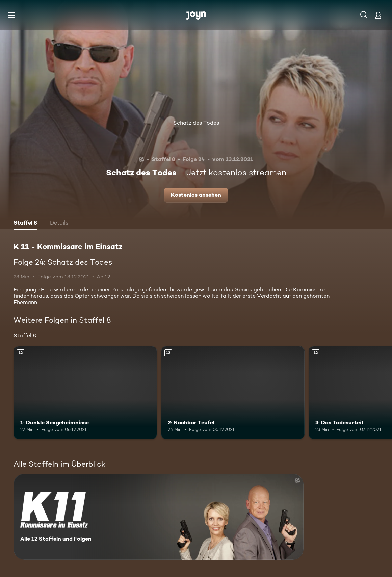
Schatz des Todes (196, 123)
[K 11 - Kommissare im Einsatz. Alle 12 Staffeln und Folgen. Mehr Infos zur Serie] (159, 517)
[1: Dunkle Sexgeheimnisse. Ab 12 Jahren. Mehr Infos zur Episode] (85, 393)
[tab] (25, 224)
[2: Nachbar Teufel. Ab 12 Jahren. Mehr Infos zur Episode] (233, 393)
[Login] (378, 15)
